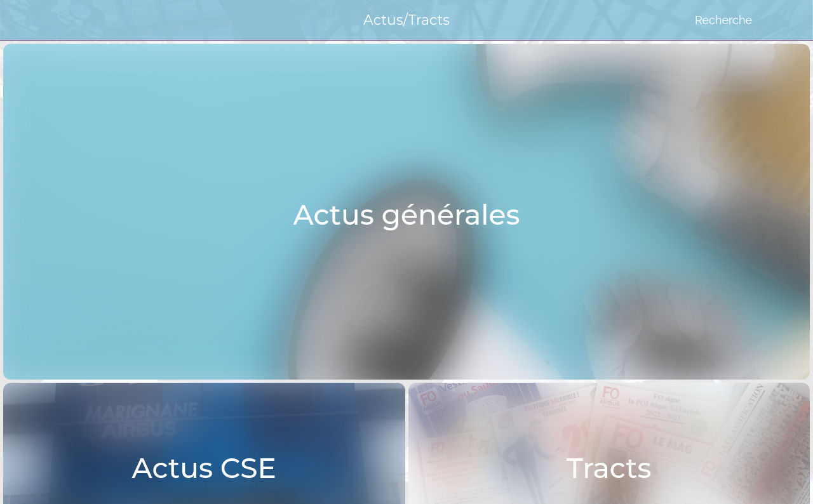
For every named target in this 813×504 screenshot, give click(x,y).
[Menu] (20, 20)
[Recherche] (729, 20)
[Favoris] (780, 20)
